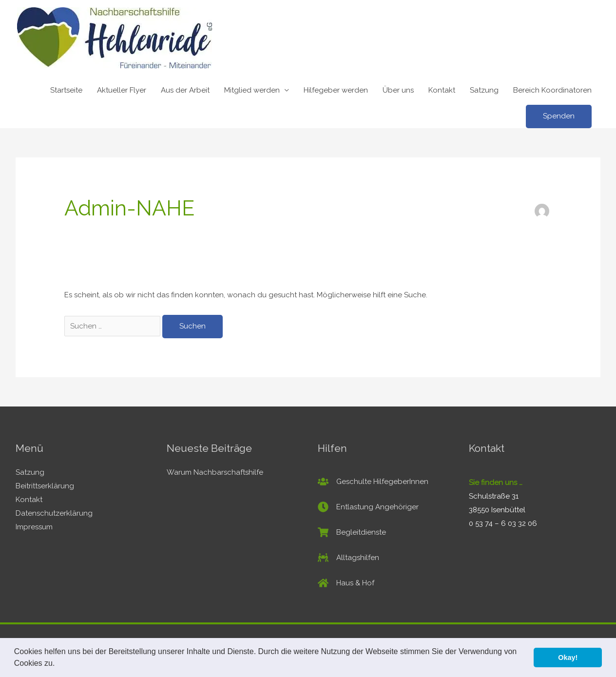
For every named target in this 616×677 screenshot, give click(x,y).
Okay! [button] (568, 658)
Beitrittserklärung (45, 486)
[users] (373, 482)
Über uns (398, 90)
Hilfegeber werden (336, 90)
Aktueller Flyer (122, 90)
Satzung (484, 90)
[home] (346, 583)
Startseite (66, 90)
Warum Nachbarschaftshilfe (215, 472)
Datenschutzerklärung (54, 513)
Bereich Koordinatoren (552, 90)
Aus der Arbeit (185, 90)
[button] (58, 664)
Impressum (34, 527)
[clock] (368, 507)
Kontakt (442, 90)
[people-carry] (348, 558)
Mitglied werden (252, 90)
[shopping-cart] (352, 532)
